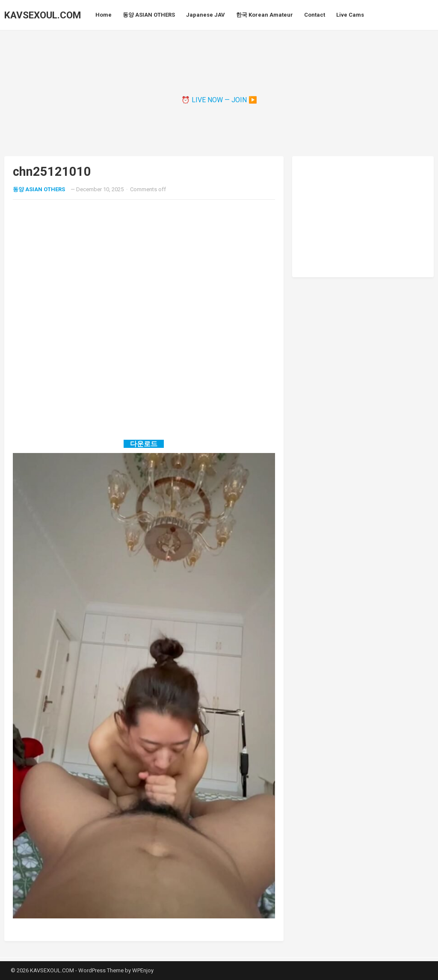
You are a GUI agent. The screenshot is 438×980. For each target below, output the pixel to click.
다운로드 (144, 444)
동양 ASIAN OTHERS (39, 189)
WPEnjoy (143, 970)
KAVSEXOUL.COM (43, 15)
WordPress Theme (101, 970)
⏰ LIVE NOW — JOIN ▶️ (219, 100)
